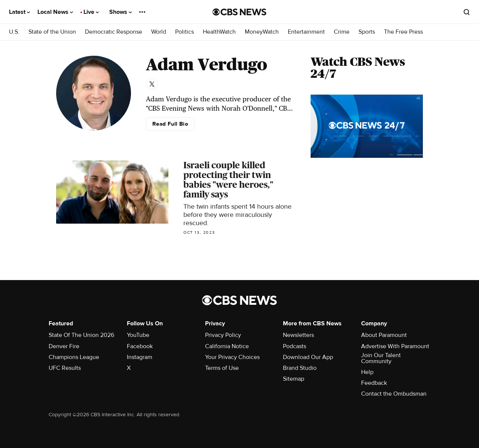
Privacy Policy (223, 335)
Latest (19, 12)
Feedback (374, 383)
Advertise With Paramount (395, 346)
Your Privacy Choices (232, 357)
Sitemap (294, 379)
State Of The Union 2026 (81, 335)
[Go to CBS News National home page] (239, 12)
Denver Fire (64, 346)
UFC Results (65, 368)
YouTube (138, 335)
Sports (367, 32)
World (159, 32)
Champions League (74, 357)
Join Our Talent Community (381, 358)
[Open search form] (467, 12)
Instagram (140, 357)
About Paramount (384, 335)
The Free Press (403, 32)
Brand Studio (300, 368)
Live (91, 12)
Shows (120, 12)
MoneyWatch (262, 32)
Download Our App (308, 357)
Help (367, 372)
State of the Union (52, 32)
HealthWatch (219, 32)
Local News (55, 12)
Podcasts (295, 346)
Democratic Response (114, 32)
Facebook (140, 346)
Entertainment (306, 32)
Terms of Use (222, 368)
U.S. (14, 32)
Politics (184, 32)
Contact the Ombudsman (394, 394)
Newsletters (298, 335)
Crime (342, 32)
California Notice (227, 346)
